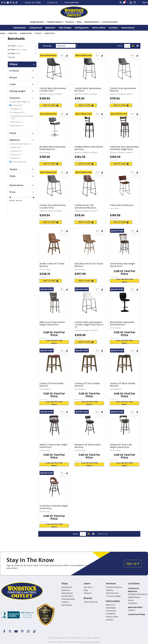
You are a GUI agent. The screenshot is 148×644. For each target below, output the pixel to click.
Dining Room (26, 33)
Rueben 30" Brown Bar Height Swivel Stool (121, 446)
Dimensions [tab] (22, 185)
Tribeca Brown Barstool (122, 205)
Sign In (145, 2)
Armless (17, 105)
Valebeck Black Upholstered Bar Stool (89, 148)
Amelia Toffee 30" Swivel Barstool (52, 265)
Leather (17, 151)
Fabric (17, 147)
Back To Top (103, 534)
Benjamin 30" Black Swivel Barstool (88, 446)
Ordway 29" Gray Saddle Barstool (87, 385)
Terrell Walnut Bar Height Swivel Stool (122, 265)
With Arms (18, 122)
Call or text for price (124, 281)
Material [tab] (22, 140)
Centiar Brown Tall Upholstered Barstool (85, 206)
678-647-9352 (33, 3)
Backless (17, 109)
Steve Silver (115, 208)
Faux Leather (19, 162)
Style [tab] (22, 176)
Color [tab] (22, 84)
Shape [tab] (22, 169)
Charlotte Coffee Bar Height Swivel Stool (54, 507)
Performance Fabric (22, 144)
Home (2, 33)
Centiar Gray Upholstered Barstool (123, 90)
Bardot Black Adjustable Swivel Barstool (122, 323)
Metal (16, 158)
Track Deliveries (71, 2)
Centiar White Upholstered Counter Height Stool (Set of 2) (89, 325)
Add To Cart (51, 105)
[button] (62, 56)
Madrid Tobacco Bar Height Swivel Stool (53, 446)
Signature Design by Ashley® (51, 94)
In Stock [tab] (22, 71)
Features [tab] (22, 98)
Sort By (47, 46)
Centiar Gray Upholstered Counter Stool (53, 206)
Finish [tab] (22, 133)
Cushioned (19, 112)
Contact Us (52, 2)
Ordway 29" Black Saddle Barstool (123, 385)
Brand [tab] (22, 77)
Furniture (12, 33)
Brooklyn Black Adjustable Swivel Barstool (52, 148)
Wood (17, 155)
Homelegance (45, 389)
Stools (38, 33)
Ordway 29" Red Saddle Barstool (51, 385)
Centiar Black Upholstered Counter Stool (53, 90)
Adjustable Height (21, 102)
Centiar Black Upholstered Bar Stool (88, 90)
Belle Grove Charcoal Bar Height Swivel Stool (52, 323)
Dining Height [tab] (22, 91)
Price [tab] (22, 192)
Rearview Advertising (90, 642)
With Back (18, 126)
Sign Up (133, 564)
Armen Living (45, 152)
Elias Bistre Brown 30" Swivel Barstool (89, 265)
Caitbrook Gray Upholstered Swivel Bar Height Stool (124, 148)
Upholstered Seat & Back (22, 117)
